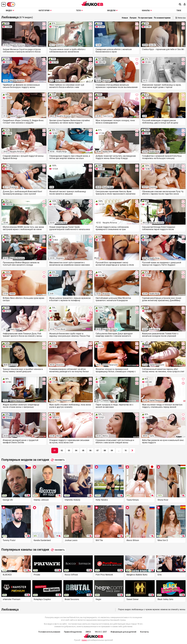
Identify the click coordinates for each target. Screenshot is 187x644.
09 (112, 451)
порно (84, 640)
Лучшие (133, 18)
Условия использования (49, 632)
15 (126, 451)
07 (98, 451)
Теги (79, 11)
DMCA (88, 632)
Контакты (144, 632)
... (119, 451)
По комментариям (162, 18)
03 (69, 451)
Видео (10, 11)
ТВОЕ (179, 11)
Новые (125, 18)
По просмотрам (145, 18)
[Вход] (185, 4)
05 (83, 451)
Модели (112, 11)
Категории (45, 11)
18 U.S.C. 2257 (101, 632)
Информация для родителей (123, 632)
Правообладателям (73, 632)
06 (90, 451)
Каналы (147, 11)
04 (76, 451)
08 (105, 451)
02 (62, 451)
